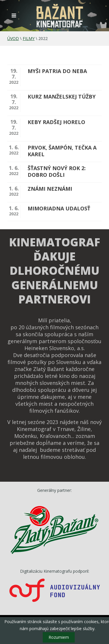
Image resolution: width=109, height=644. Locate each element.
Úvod (13, 38)
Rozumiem (59, 637)
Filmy (29, 38)
